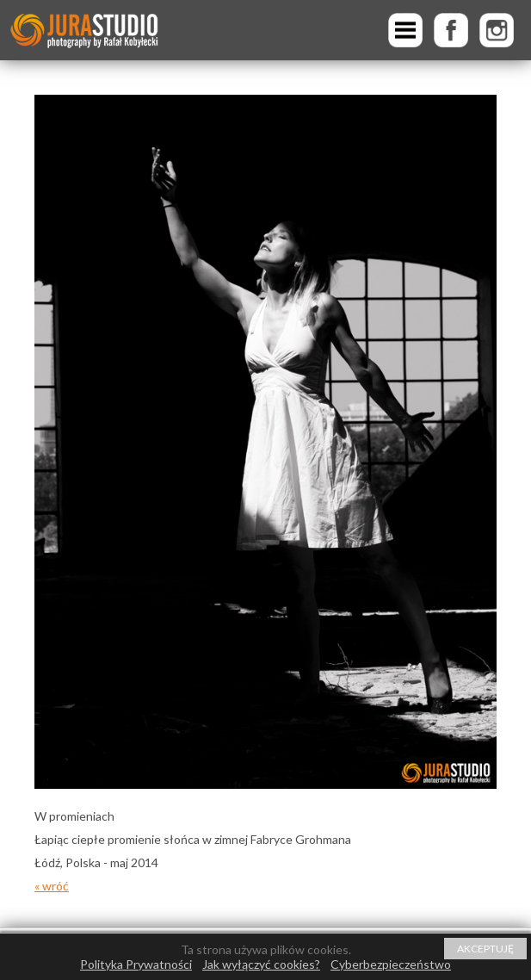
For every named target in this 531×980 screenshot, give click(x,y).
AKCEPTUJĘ (485, 949)
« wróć (52, 886)
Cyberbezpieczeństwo (391, 964)
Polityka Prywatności (136, 964)
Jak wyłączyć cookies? (261, 964)
